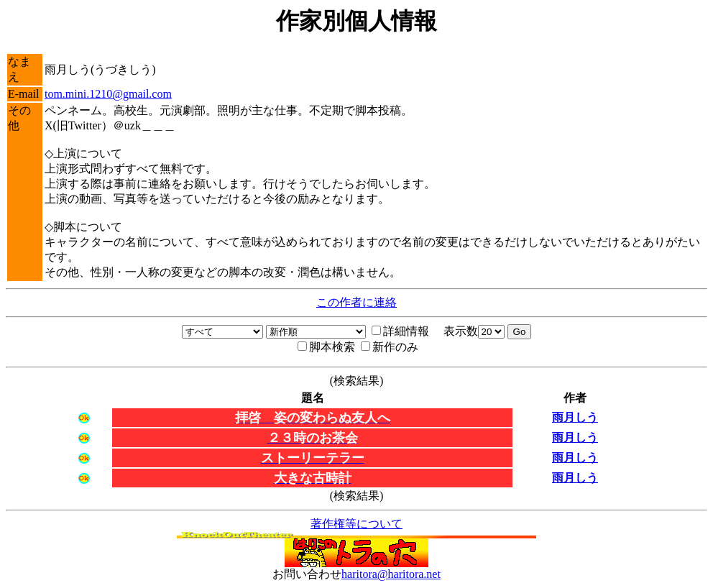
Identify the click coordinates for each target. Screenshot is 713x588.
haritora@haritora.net (391, 574)
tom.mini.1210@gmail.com (108, 94)
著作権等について (356, 524)
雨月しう (575, 417)
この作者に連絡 (356, 302)
